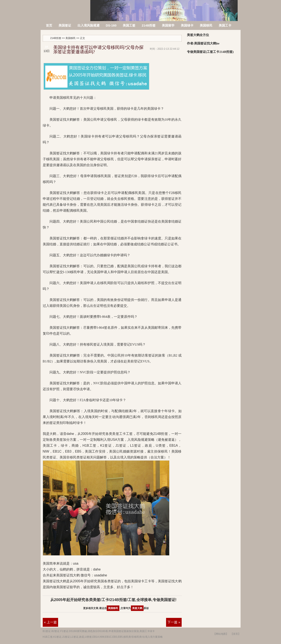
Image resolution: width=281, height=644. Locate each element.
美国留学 (168, 25)
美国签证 (65, 25)
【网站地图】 (221, 634)
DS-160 (111, 25)
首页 (49, 25)
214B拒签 (66, 8)
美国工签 (129, 25)
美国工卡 (225, 25)
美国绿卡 (187, 25)
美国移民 (206, 25)
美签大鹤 (137, 608)
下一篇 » (174, 622)
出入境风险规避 (89, 25)
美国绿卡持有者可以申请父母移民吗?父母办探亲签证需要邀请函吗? (98, 50)
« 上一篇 (50, 622)
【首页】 (236, 634)
